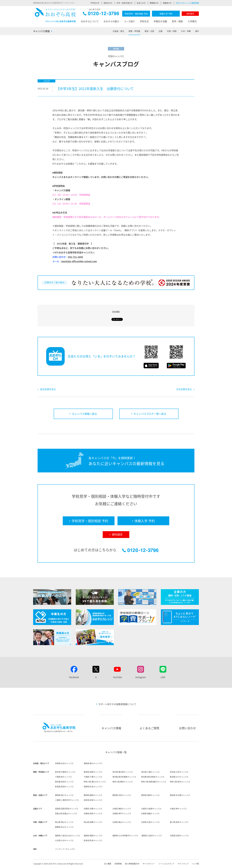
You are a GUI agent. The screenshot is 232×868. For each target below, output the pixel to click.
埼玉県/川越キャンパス (150, 772)
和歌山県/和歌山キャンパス (66, 814)
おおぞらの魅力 (111, 21)
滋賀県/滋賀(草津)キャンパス (67, 809)
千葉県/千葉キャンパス (93, 777)
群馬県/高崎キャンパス (93, 772)
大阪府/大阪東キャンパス (151, 809)
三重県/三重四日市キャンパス (67, 800)
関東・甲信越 (134, 31)
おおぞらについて (90, 21)
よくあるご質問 (149, 728)
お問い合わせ (187, 728)
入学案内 (192, 21)
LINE (163, 677)
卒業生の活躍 (160, 21)
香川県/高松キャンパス (179, 822)
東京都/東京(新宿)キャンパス (153, 777)
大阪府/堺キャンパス (178, 809)
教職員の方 (154, 3)
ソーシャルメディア (166, 864)
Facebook (74, 677)
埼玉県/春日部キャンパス (123, 772)
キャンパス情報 (41, 31)
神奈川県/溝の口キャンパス (95, 782)
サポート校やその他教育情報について (117, 704)
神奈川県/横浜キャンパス (123, 782)
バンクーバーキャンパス (65, 849)
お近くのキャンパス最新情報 (187, 3)
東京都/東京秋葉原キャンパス (124, 777)
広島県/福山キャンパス (122, 822)
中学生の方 (95, 3)
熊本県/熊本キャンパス (93, 840)
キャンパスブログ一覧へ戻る (150, 414)
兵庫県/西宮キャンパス (93, 814)
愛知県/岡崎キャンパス (150, 795)
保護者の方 (167, 3)
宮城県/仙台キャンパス (64, 763)
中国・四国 (172, 31)
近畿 (161, 31)
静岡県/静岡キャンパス (93, 795)
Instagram (141, 677)
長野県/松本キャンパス (93, 787)
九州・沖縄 (186, 31)
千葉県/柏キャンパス (63, 777)
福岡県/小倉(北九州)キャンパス (68, 836)
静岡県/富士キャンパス (64, 795)
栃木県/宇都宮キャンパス (65, 772)
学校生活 (144, 21)
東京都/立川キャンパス (179, 777)
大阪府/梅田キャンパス (122, 809)
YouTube (117, 677)
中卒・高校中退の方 (125, 3)
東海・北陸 (149, 31)
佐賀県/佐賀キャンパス (179, 836)
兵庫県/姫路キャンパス (150, 814)
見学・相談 (177, 21)
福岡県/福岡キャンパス (93, 836)
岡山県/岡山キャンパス (64, 822)
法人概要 (108, 864)
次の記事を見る (184, 389)
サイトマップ (183, 864)
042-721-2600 (75, 257)
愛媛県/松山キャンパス (64, 827)
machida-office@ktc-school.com (79, 261)
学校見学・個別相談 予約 (136, 14)
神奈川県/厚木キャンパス (180, 782)
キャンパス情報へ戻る (84, 414)
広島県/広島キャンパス (150, 822)
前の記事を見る (48, 389)
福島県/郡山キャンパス (93, 763)
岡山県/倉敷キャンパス (93, 822)
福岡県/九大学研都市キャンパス (125, 836)
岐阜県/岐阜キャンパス (93, 800)
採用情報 (118, 864)
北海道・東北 (118, 31)
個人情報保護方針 (132, 864)
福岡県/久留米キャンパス (152, 836)
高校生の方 (108, 3)
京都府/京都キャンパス (93, 809)
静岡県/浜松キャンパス (122, 795)
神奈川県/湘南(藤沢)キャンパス (154, 782)
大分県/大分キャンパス (64, 840)
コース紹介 (129, 21)
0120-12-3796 (101, 14)
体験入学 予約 (166, 14)
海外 (197, 31)
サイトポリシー (149, 864)
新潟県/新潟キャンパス (64, 787)
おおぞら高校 (55, 15)
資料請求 (190, 14)
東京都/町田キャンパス (64, 782)
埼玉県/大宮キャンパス (179, 772)
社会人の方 (141, 3)
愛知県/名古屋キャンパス (180, 795)
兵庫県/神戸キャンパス (122, 814)
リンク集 (195, 864)
